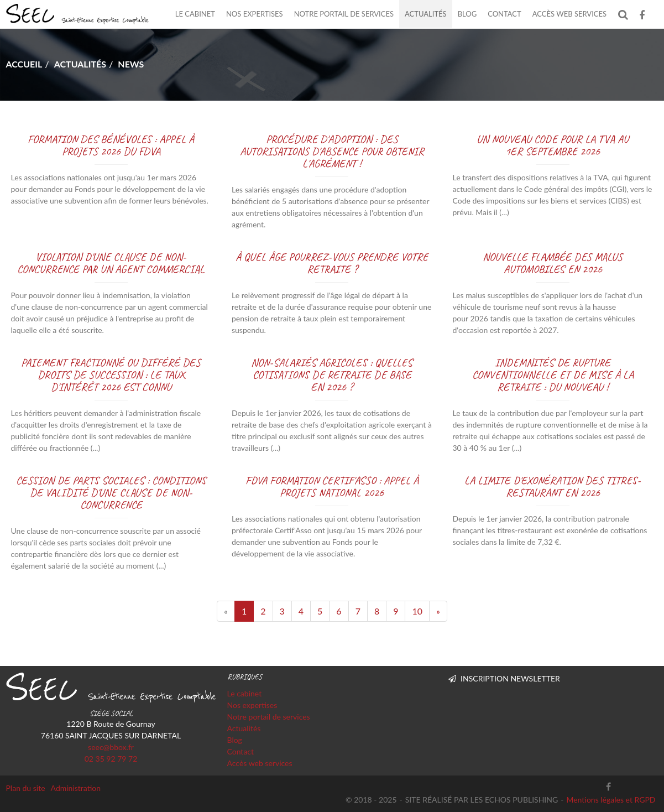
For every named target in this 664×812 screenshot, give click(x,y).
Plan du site (26, 788)
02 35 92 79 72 (111, 759)
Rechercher (626, 14)
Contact (504, 14)
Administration (76, 788)
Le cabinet (195, 14)
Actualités (426, 14)
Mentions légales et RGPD (611, 800)
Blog (467, 14)
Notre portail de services (344, 14)
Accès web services (569, 14)
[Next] (438, 611)
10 (417, 611)
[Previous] (226, 611)
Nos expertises (255, 14)
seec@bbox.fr (111, 747)
